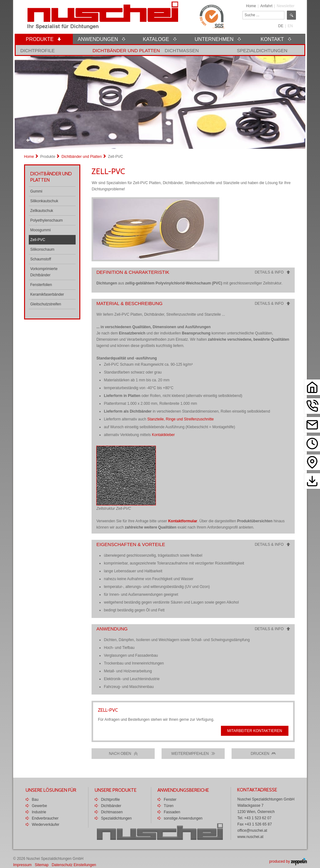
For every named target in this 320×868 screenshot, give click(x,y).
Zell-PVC (38, 240)
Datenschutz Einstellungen (74, 865)
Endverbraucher (45, 818)
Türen (169, 806)
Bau (35, 800)
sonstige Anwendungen (183, 818)
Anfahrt (266, 6)
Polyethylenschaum (47, 220)
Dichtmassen (182, 50)
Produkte (48, 157)
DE (281, 26)
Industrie (39, 812)
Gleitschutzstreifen (46, 304)
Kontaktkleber (163, 435)
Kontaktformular (183, 521)
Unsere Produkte (116, 790)
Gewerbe (40, 806)
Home (251, 6)
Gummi (36, 191)
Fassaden (172, 812)
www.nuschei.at (250, 837)
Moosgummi (40, 230)
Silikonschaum (42, 249)
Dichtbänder (111, 806)
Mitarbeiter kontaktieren (255, 731)
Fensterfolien (41, 285)
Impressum (22, 865)
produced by (288, 861)
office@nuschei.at (252, 830)
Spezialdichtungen (262, 50)
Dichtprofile (37, 50)
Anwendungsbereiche (183, 790)
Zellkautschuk (42, 211)
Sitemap (42, 865)
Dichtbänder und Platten (126, 50)
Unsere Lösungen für (51, 790)
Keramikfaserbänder (47, 294)
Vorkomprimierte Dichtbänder (44, 272)
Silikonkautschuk (44, 201)
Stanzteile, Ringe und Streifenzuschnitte (180, 419)
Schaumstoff (41, 259)
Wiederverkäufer (46, 825)
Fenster (170, 800)
